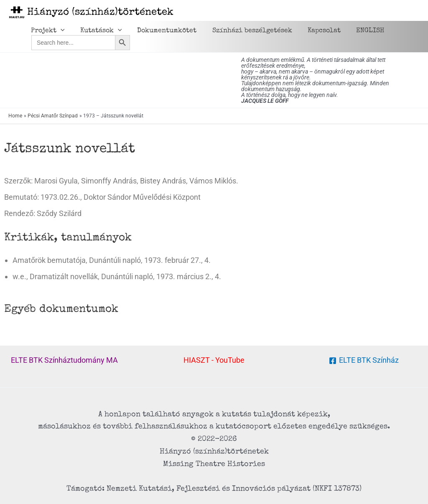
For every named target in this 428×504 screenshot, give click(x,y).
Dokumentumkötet (161, 31)
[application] (59, 31)
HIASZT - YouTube (214, 360)
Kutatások (98, 31)
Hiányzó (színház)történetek (100, 13)
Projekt (47, 31)
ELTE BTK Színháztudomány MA (64, 360)
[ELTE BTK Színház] (363, 361)
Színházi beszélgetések (244, 31)
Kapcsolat (314, 31)
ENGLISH (358, 31)
